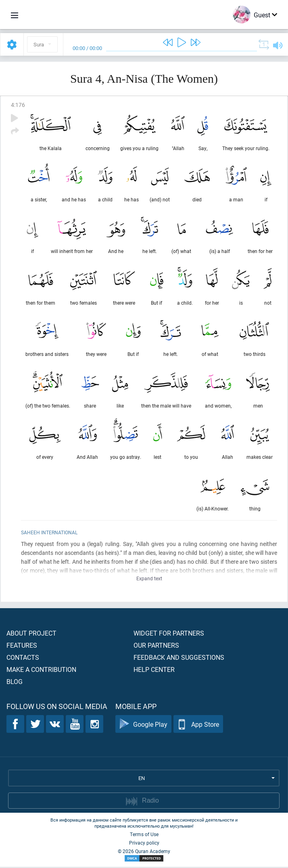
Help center (154, 670)
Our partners (156, 646)
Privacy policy (144, 844)
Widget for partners (169, 634)
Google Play (143, 725)
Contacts (23, 658)
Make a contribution (41, 670)
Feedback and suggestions (179, 658)
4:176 (18, 105)
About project (31, 634)
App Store (198, 725)
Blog (15, 683)
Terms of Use (144, 835)
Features (22, 646)
